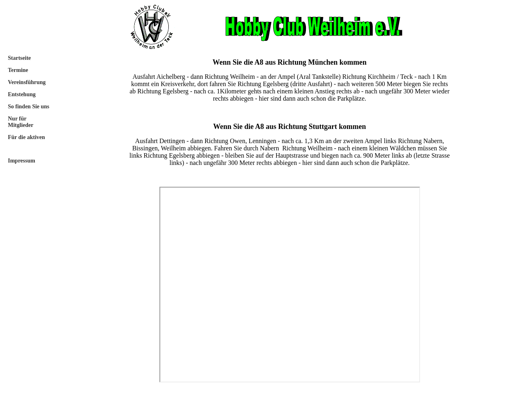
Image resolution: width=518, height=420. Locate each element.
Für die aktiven (27, 137)
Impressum (22, 161)
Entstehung (22, 94)
